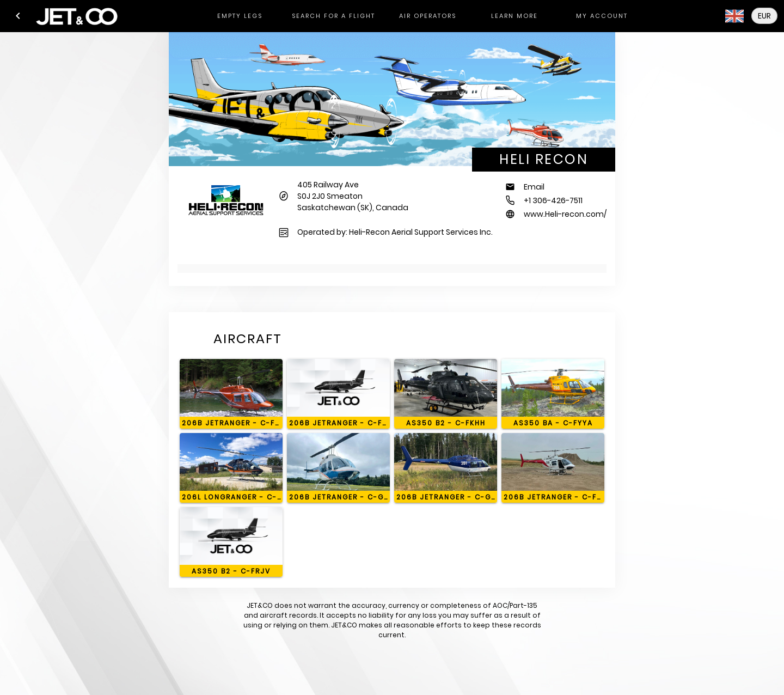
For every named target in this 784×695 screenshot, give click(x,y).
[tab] (240, 16)
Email (534, 187)
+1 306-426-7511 (553, 200)
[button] (18, 16)
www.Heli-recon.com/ (565, 214)
